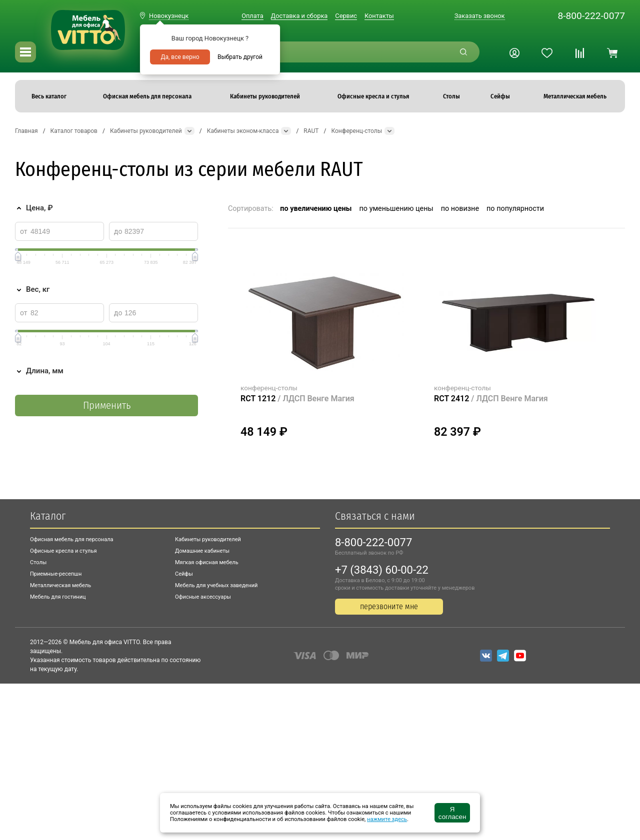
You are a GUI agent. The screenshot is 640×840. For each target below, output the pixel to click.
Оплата (252, 16)
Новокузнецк (169, 16)
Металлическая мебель (60, 585)
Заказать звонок (480, 16)
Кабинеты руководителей (208, 539)
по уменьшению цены (396, 209)
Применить (107, 406)
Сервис (346, 16)
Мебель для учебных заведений (216, 585)
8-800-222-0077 (591, 16)
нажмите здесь (387, 819)
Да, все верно (180, 57)
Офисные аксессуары (203, 597)
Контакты (379, 16)
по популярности (515, 209)
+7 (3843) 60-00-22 (382, 570)
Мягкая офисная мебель (207, 562)
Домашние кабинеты (202, 551)
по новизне (460, 209)
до (118, 231)
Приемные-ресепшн (56, 574)
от (24, 231)
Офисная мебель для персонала (72, 539)
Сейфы (184, 574)
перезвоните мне (389, 606)
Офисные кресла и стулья (63, 551)
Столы (38, 562)
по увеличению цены (316, 209)
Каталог (48, 516)
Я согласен (452, 813)
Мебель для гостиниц (58, 597)
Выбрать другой (240, 57)
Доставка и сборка (299, 16)
